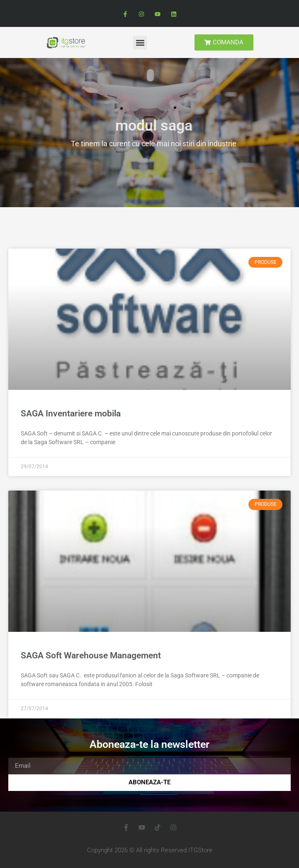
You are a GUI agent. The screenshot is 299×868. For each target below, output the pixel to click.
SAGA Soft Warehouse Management (91, 655)
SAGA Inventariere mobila (71, 413)
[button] (140, 42)
